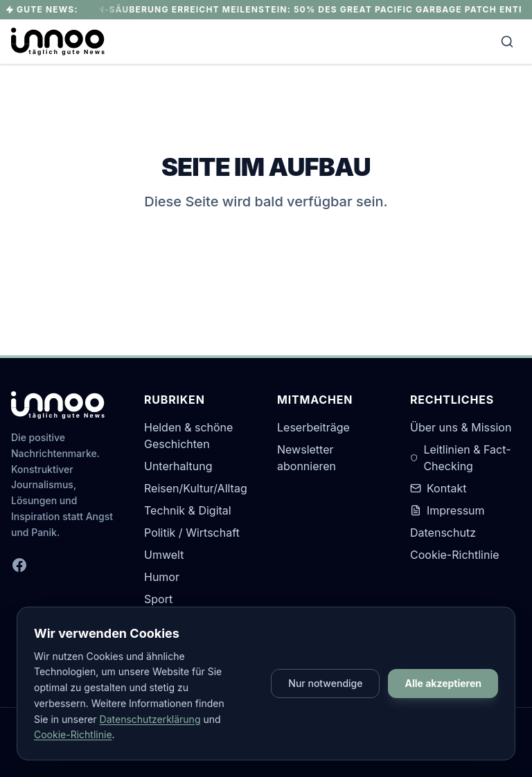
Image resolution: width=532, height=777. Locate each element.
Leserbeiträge (313, 427)
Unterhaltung (178, 466)
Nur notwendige (325, 683)
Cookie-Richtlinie (455, 555)
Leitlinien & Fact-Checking (460, 458)
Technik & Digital (188, 510)
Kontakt (438, 488)
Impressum (447, 510)
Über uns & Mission (461, 427)
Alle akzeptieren (443, 683)
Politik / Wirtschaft (192, 533)
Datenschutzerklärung (150, 719)
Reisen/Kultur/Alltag (196, 488)
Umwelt (164, 555)
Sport (158, 599)
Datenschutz (443, 533)
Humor (162, 577)
